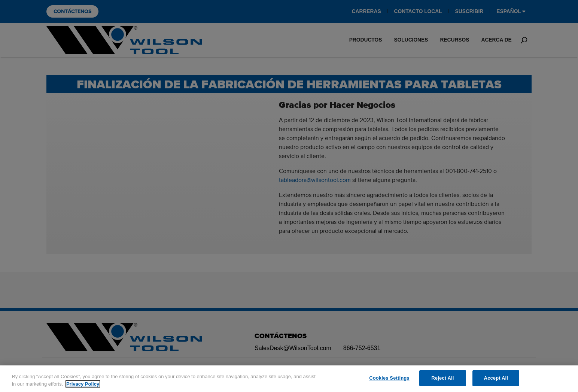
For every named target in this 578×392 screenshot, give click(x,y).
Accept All (496, 378)
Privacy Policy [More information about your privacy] (83, 384)
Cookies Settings (389, 378)
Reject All (442, 378)
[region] (289, 379)
